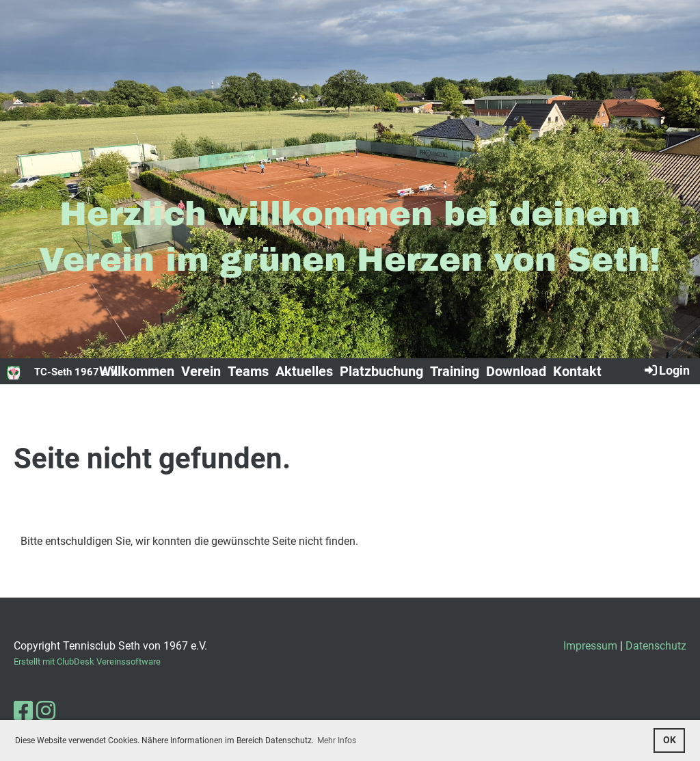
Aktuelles (304, 371)
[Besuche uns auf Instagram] (46, 711)
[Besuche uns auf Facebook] (23, 711)
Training (455, 371)
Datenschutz (656, 646)
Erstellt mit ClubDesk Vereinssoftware (87, 662)
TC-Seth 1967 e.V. (76, 372)
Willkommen (137, 371)
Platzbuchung (381, 371)
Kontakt (577, 371)
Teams (248, 371)
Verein (201, 371)
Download (516, 371)
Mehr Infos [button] (337, 740)
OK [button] (670, 740)
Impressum (590, 646)
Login (666, 370)
